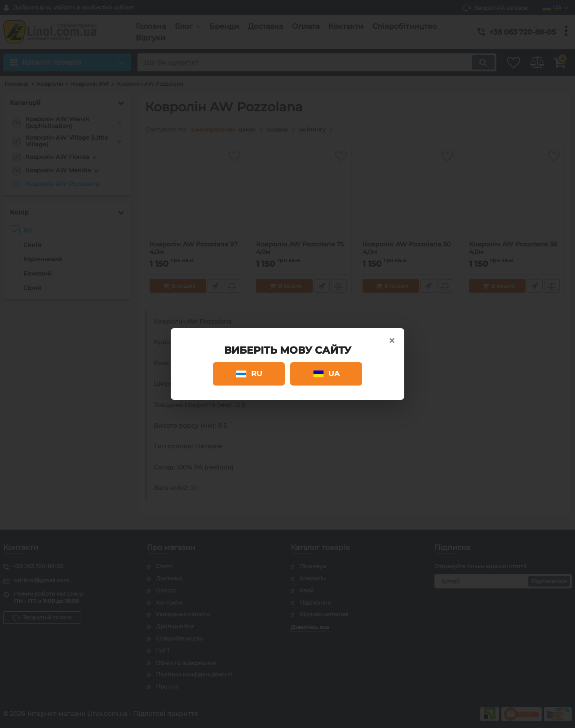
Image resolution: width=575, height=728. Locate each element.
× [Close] (392, 341)
